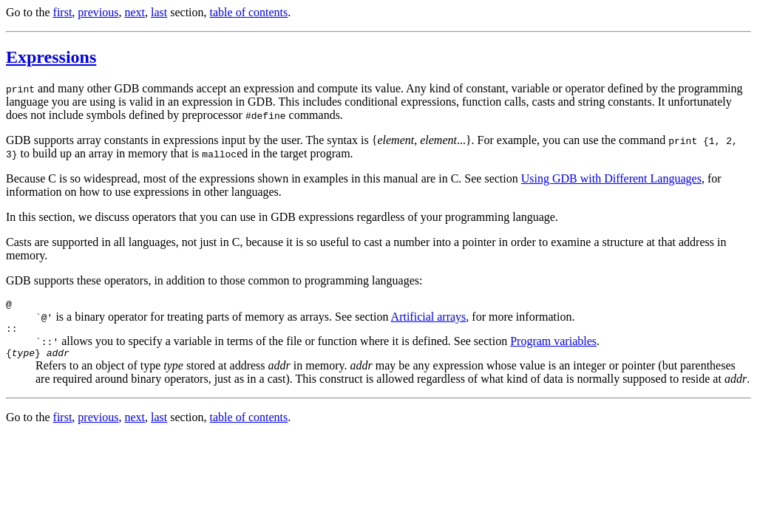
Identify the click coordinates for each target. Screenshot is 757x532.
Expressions (51, 57)
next (135, 12)
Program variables (553, 345)
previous (98, 12)
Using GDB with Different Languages (611, 178)
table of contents (249, 12)
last (159, 12)
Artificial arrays (429, 319)
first (63, 12)
